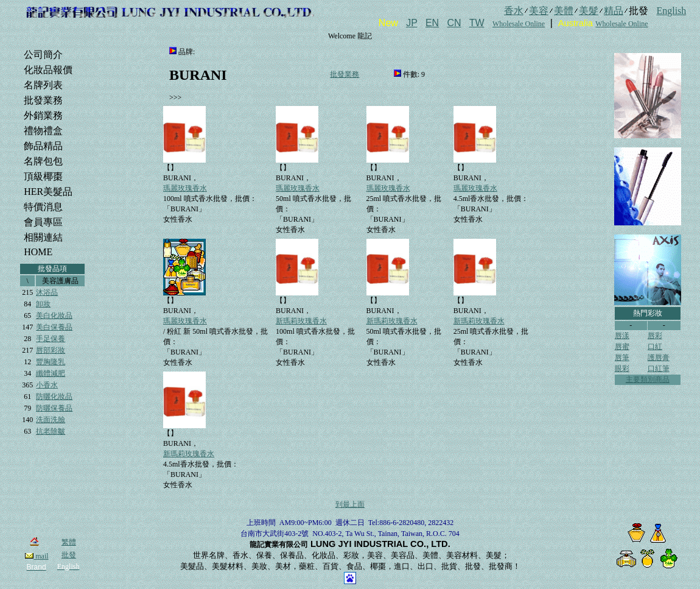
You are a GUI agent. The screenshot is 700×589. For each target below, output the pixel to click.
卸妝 (43, 304)
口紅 (655, 347)
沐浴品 (47, 292)
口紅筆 (659, 369)
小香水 (47, 385)
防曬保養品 (54, 408)
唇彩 (655, 336)
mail (37, 556)
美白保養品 (54, 327)
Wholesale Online (519, 24)
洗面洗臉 (51, 420)
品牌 (186, 52)
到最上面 (350, 504)
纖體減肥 (51, 373)
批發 (69, 555)
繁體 (69, 542)
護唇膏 (659, 358)
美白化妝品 (54, 316)
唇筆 (622, 358)
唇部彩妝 (51, 350)
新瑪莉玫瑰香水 (301, 321)
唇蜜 (622, 347)
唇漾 (622, 336)
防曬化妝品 (54, 397)
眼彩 (622, 369)
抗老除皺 (51, 431)
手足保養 (51, 339)
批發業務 (345, 74)
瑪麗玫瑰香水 (185, 188)
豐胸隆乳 (51, 362)
